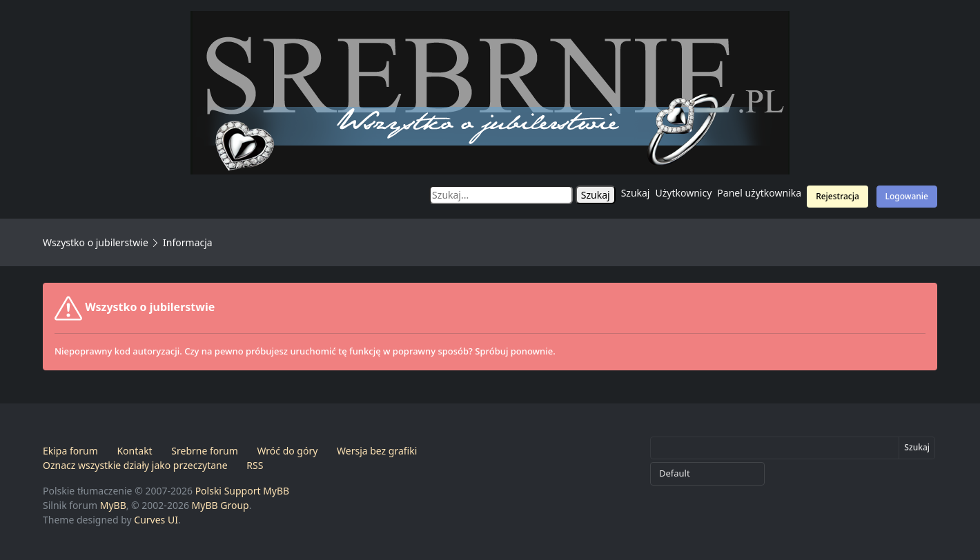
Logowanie (907, 196)
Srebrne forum (204, 451)
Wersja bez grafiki (377, 451)
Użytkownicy (684, 193)
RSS (255, 465)
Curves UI (156, 520)
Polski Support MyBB (243, 491)
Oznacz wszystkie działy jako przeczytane (135, 465)
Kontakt (134, 451)
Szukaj (636, 193)
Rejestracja (837, 196)
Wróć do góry (287, 451)
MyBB (113, 505)
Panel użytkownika (759, 193)
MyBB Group (220, 505)
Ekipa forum (70, 451)
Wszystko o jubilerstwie (96, 242)
